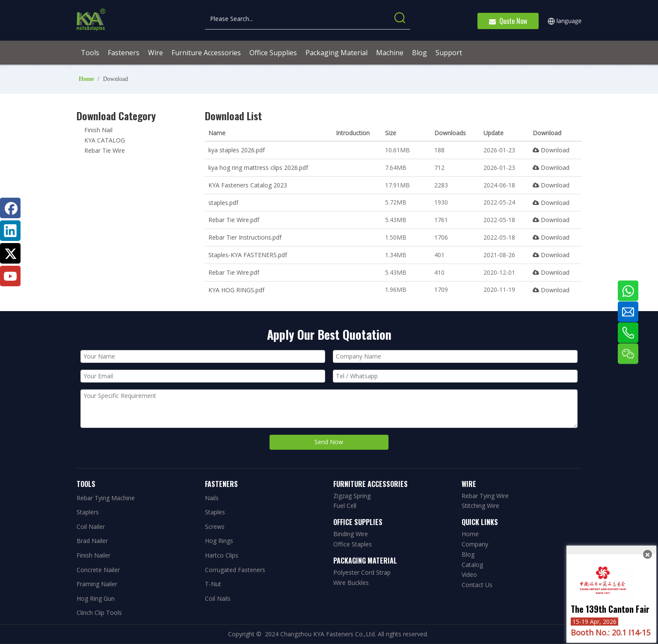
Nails (212, 498)
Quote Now (508, 21)
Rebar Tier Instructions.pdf (245, 237)
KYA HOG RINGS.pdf (236, 290)
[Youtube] (10, 276)
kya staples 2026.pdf (237, 150)
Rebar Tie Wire (105, 150)
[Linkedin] (10, 231)
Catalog (472, 565)
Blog (468, 554)
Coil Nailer (91, 527)
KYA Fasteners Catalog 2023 (248, 185)
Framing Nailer (97, 584)
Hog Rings (219, 541)
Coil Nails (218, 598)
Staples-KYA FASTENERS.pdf (248, 255)
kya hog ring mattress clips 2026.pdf (258, 168)
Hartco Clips (222, 555)
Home (470, 534)
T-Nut (213, 584)
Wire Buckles (351, 583)
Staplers (88, 512)
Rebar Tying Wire (485, 496)
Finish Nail (98, 130)
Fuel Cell (345, 506)
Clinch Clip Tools (99, 613)
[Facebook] (10, 208)
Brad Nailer (92, 541)
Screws (215, 527)
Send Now (329, 442)
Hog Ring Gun (96, 598)
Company (475, 544)
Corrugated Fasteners (235, 570)
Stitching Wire (480, 506)
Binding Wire (351, 534)
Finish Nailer (93, 555)
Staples (215, 512)
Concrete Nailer (98, 570)
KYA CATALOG (105, 140)
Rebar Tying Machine (106, 498)
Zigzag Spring (352, 496)
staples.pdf (223, 203)
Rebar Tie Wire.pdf (234, 220)
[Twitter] (10, 253)
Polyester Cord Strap (362, 572)
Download (551, 150)
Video (469, 574)
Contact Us (477, 585)
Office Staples (353, 544)
